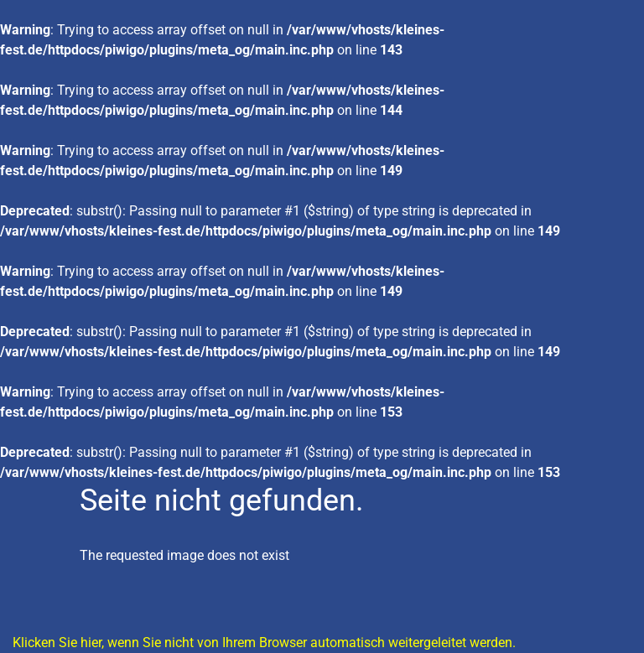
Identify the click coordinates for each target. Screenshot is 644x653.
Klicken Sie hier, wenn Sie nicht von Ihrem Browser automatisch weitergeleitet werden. (264, 643)
